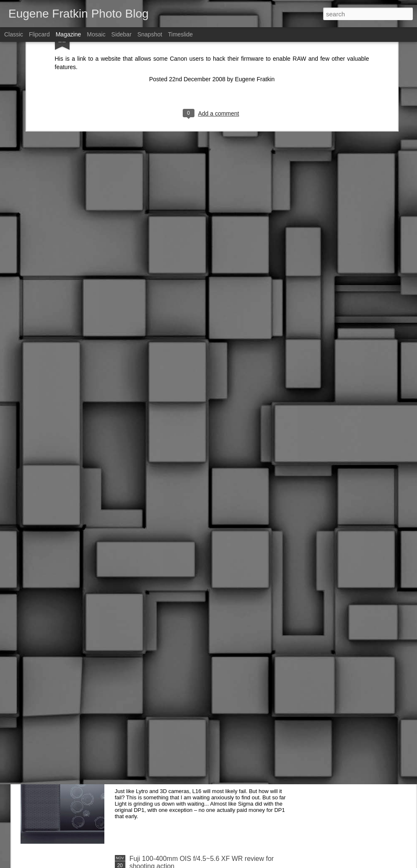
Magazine (69, 34)
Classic (14, 34)
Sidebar (122, 34)
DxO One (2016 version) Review (178, 668)
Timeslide (180, 34)
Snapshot (150, 34)
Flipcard (39, 34)
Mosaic (96, 34)
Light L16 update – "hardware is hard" (186, 764)
